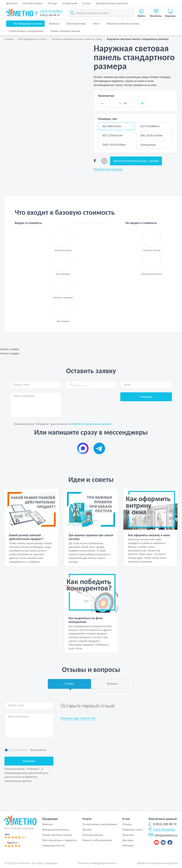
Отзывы (53, 3)
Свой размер (148, 145)
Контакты (128, 846)
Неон (96, 24)
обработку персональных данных (91, 424)
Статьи (87, 3)
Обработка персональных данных (157, 863)
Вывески (54, 24)
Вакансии (128, 835)
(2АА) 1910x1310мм (114, 145)
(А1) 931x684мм (150, 126)
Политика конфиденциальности (97, 863)
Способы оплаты (33, 3)
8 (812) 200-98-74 (50, 15)
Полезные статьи (133, 830)
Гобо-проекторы (76, 24)
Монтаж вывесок (93, 835)
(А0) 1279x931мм (112, 135)
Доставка (12, 3)
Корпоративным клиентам (112, 3)
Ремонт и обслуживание (97, 840)
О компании (70, 3)
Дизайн (87, 830)
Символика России (53, 846)
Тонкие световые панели (65, 31)
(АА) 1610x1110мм (151, 135)
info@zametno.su (163, 835)
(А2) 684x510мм (112, 126)
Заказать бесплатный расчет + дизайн (136, 161)
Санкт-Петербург (51, 11)
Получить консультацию (108, 169)
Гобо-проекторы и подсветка (59, 840)
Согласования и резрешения (100, 824)
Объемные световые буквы (123, 24)
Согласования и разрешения (26, 31)
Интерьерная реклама (56, 830)
